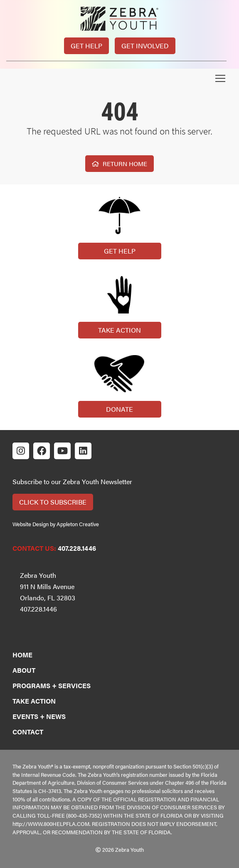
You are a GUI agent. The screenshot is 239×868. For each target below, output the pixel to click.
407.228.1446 (77, 548)
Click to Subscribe (53, 502)
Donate (119, 409)
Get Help (86, 46)
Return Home (119, 163)
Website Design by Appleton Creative (56, 524)
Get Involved (145, 46)
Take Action (119, 330)
